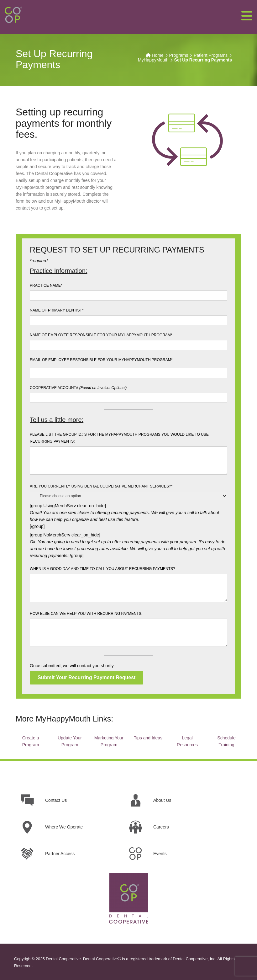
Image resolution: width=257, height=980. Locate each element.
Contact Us (56, 800)
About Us (162, 800)
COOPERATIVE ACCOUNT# (78, 388)
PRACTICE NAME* (46, 285)
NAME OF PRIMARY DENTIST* (57, 310)
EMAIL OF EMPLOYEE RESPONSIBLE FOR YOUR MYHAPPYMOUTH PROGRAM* (101, 360)
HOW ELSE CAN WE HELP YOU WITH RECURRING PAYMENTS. (86, 614)
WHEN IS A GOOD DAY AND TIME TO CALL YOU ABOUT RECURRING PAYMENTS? (102, 569)
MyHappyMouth (153, 60)
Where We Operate (64, 827)
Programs (178, 55)
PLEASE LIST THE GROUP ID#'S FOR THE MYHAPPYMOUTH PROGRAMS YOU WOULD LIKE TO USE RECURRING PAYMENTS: (119, 438)
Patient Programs (211, 55)
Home (157, 55)
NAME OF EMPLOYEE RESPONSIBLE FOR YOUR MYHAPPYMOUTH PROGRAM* (101, 335)
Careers (161, 827)
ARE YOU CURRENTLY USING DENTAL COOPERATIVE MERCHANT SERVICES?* (101, 486)
